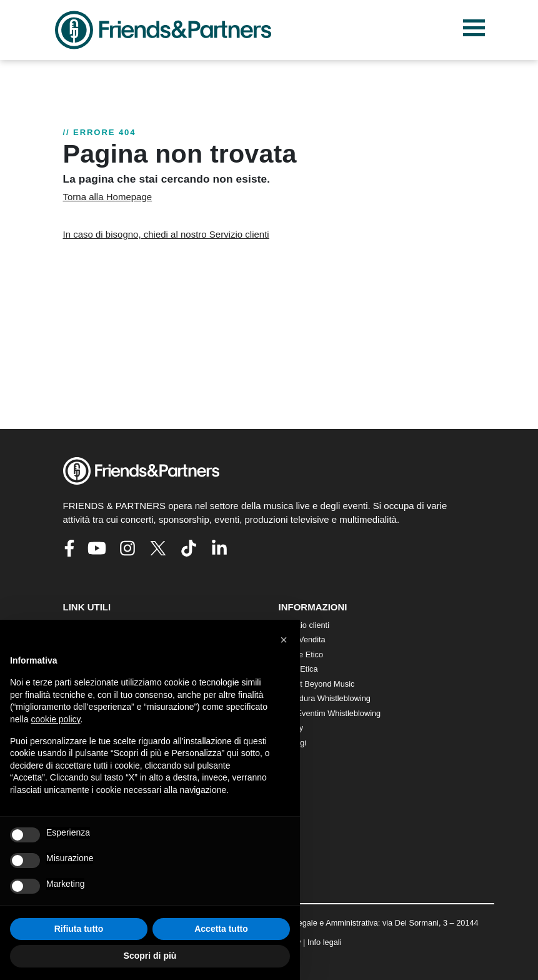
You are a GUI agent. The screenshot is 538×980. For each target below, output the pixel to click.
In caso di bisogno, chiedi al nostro (166, 234)
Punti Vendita (302, 639)
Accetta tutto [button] (221, 929)
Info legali (325, 942)
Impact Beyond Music (317, 684)
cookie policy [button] (55, 719)
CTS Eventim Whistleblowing (330, 713)
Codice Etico (301, 654)
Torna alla (108, 197)
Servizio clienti (304, 625)
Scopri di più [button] (150, 956)
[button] (284, 640)
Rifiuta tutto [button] (79, 929)
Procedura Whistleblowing (325, 698)
